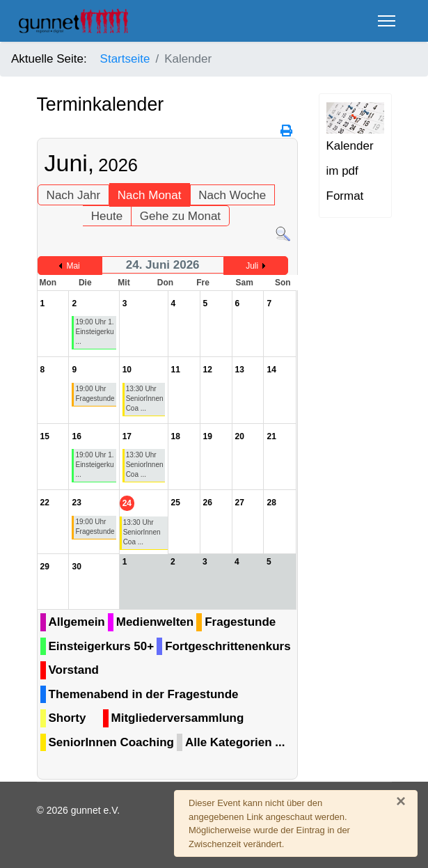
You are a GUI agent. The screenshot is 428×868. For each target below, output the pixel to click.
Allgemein (77, 622)
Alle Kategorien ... (235, 742)
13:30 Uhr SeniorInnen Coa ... (145, 399)
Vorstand (74, 670)
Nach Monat (150, 195)
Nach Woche (232, 195)
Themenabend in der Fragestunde (144, 694)
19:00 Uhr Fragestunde (95, 394)
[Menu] (387, 21)
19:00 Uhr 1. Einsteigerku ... (94, 332)
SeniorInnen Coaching (111, 742)
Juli (252, 266)
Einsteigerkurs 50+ (102, 646)
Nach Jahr (73, 195)
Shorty (68, 718)
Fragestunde (240, 622)
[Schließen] (401, 801)
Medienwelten (155, 622)
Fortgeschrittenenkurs (228, 646)
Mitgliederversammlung (178, 718)
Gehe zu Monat (180, 216)
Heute (107, 216)
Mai (73, 266)
